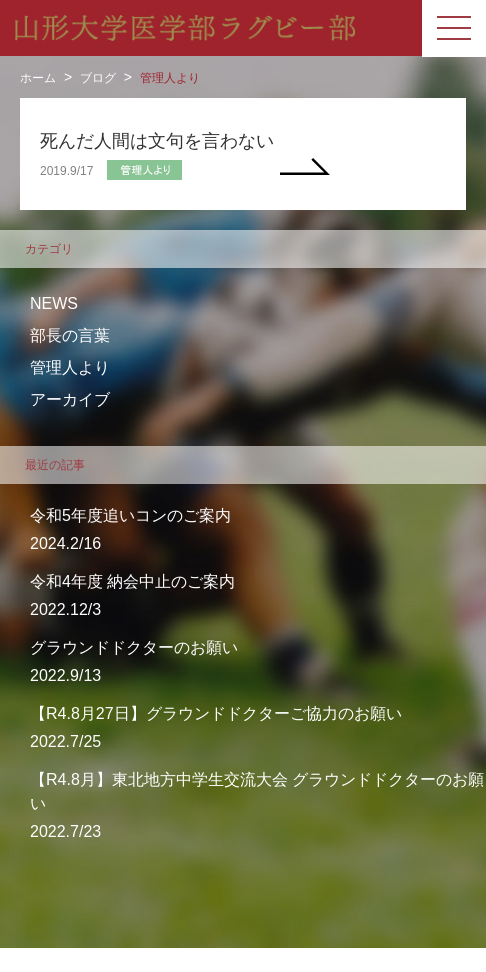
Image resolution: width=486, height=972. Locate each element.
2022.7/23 (258, 804)
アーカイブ (70, 399)
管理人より (170, 78)
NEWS (54, 303)
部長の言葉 (70, 335)
